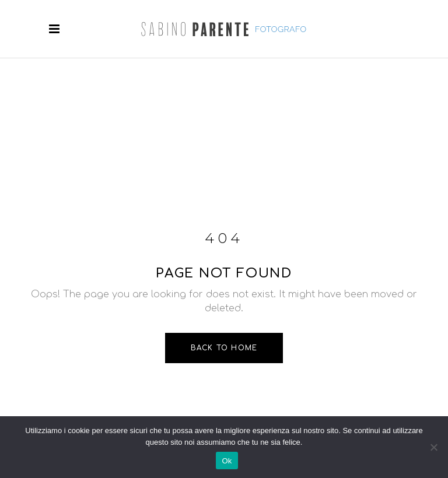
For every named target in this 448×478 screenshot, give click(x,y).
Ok (227, 461)
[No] (433, 447)
